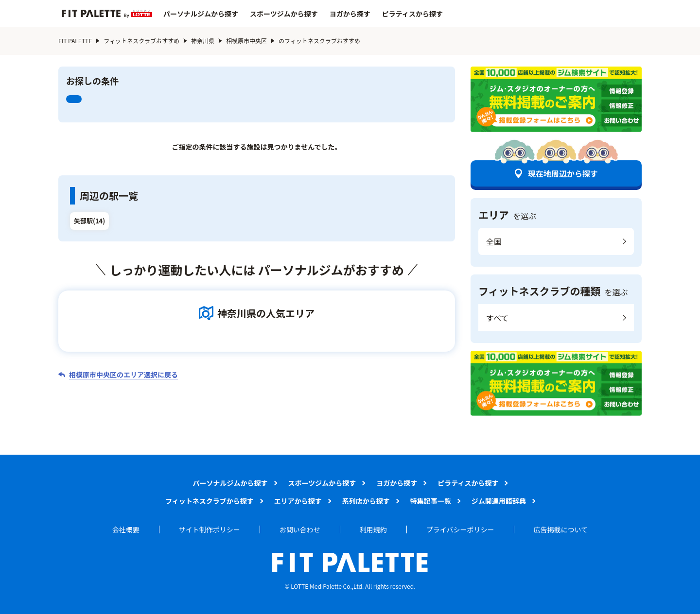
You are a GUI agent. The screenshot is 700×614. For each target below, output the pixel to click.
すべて (497, 318)
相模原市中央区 (246, 41)
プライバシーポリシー (460, 529)
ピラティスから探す (412, 14)
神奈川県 (203, 41)
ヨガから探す (350, 14)
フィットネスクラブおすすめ (141, 41)
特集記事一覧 (431, 501)
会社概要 (126, 529)
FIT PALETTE (75, 41)
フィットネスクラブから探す (210, 501)
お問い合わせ (300, 529)
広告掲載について (561, 529)
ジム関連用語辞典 (499, 501)
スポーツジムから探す (284, 14)
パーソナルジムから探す (201, 14)
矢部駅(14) (89, 221)
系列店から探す (366, 501)
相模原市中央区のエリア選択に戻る (123, 375)
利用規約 (373, 529)
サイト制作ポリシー (210, 529)
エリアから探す (298, 501)
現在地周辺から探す (563, 173)
